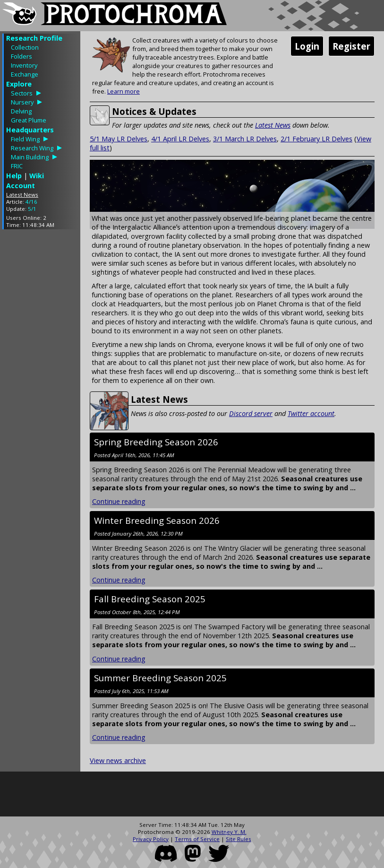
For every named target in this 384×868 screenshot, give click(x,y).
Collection (25, 47)
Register (351, 46)
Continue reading (119, 501)
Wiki (37, 176)
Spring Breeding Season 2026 (156, 442)
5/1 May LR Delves (119, 139)
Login (307, 46)
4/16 (31, 202)
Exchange (25, 74)
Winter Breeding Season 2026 (157, 520)
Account (21, 186)
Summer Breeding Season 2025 (160, 678)
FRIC (17, 166)
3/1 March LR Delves (245, 139)
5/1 (32, 209)
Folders (21, 56)
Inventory (24, 65)
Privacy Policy (151, 839)
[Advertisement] (40, 378)
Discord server (251, 413)
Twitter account (311, 413)
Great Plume (29, 120)
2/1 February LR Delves (316, 139)
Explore (19, 84)
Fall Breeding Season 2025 (150, 599)
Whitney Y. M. (229, 832)
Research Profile (34, 38)
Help (14, 176)
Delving (21, 111)
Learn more (124, 91)
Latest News (273, 125)
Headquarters (30, 130)
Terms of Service (197, 839)
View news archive (118, 760)
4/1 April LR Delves (180, 139)
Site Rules (239, 839)
